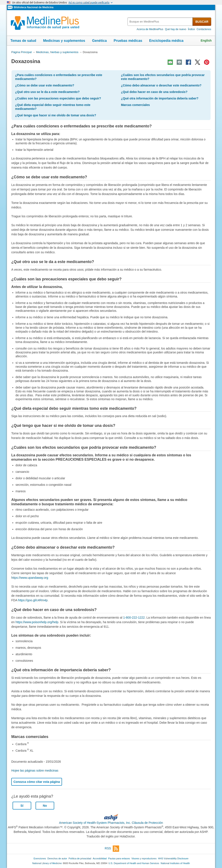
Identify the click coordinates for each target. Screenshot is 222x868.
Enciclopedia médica (166, 41)
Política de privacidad (80, 858)
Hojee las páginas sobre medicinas (35, 770)
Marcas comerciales (135, 105)
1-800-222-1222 (134, 618)
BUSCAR (202, 22)
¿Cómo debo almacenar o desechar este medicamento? (161, 85)
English (206, 41)
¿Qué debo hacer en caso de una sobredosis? (154, 92)
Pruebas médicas (128, 41)
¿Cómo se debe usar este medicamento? (45, 85)
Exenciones (40, 858)
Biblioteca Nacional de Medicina (34, 7)
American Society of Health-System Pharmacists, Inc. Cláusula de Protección (111, 823)
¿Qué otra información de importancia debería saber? (160, 98)
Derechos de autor (57, 858)
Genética (100, 41)
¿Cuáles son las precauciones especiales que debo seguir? (58, 98)
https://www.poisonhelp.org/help (37, 622)
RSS (112, 849)
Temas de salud (23, 41)
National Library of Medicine (47, 863)
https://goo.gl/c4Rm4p (33, 600)
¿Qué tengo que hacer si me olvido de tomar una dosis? (56, 115)
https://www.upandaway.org (30, 578)
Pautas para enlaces (119, 858)
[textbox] (160, 22)
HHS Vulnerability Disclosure (173, 858)
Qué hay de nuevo (176, 29)
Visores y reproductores (144, 858)
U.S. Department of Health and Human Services (134, 863)
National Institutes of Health (175, 863)
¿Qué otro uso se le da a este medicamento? (47, 92)
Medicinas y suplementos (64, 41)
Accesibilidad (100, 858)
